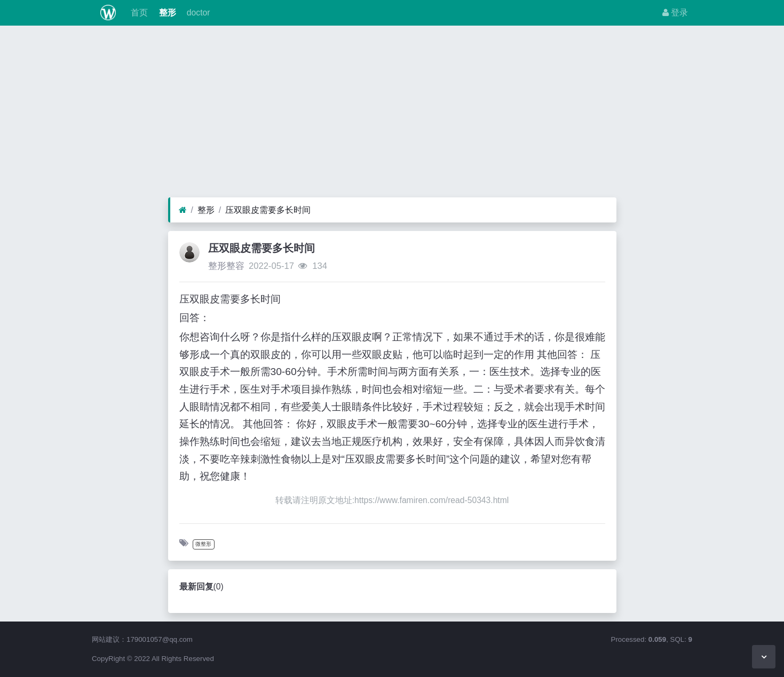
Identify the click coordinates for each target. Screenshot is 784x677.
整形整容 (226, 266)
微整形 (203, 544)
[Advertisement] (392, 114)
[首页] (183, 210)
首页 (138, 13)
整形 (166, 13)
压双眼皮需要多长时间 (268, 210)
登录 (675, 13)
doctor (197, 13)
